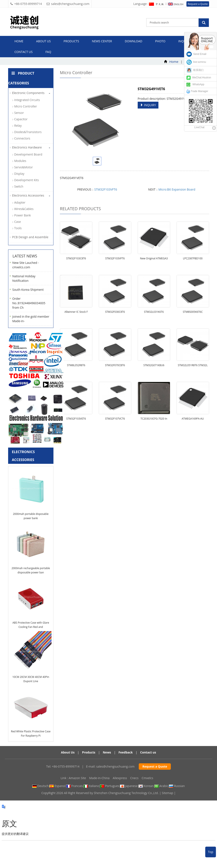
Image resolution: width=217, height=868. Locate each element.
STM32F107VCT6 (115, 419)
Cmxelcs (148, 778)
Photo (160, 41)
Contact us (24, 52)
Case (18, 222)
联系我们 (195, 70)
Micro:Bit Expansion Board (177, 189)
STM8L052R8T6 (76, 365)
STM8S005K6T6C (193, 312)
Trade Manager (197, 91)
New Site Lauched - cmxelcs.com (26, 265)
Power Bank (23, 215)
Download (134, 41)
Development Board (28, 154)
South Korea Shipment (28, 290)
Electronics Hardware (27, 147)
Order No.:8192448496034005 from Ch (29, 303)
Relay (18, 126)
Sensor (19, 113)
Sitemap (168, 793)
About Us (68, 752)
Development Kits (27, 180)
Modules (20, 161)
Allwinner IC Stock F (76, 312)
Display (19, 174)
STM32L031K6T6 (154, 312)
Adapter (20, 202)
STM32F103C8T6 (76, 258)
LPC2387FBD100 (193, 258)
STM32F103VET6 (76, 419)
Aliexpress (120, 778)
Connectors (22, 138)
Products (71, 41)
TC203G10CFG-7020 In (154, 419)
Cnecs (134, 778)
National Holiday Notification (24, 278)
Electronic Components (28, 93)
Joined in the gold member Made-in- (31, 319)
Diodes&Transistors (28, 132)
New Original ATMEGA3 (154, 258)
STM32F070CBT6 (115, 365)
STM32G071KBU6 (154, 365)
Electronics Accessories (28, 195)
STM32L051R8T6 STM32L (193, 365)
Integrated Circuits (27, 100)
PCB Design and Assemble (30, 237)
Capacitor (21, 119)
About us (43, 41)
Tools (18, 228)
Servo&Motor (24, 167)
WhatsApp (195, 84)
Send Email (196, 54)
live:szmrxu (196, 62)
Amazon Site (77, 778)
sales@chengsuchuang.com (115, 766)
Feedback (125, 752)
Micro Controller (26, 106)
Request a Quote (198, 4)
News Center (102, 41)
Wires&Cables (24, 209)
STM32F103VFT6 (106, 189)
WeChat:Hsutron (199, 78)
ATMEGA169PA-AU (193, 419)
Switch (19, 186)
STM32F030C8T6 (115, 312)
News (107, 752)
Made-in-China (99, 778)
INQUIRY (148, 105)
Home (19, 41)
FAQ (48, 52)
